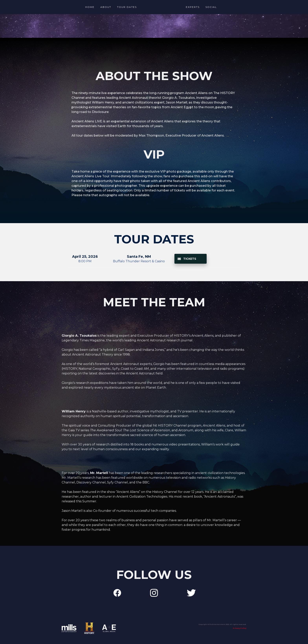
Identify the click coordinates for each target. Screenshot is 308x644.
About (106, 7)
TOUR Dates (127, 7)
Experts (193, 7)
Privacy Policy (240, 628)
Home (90, 7)
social (211, 7)
